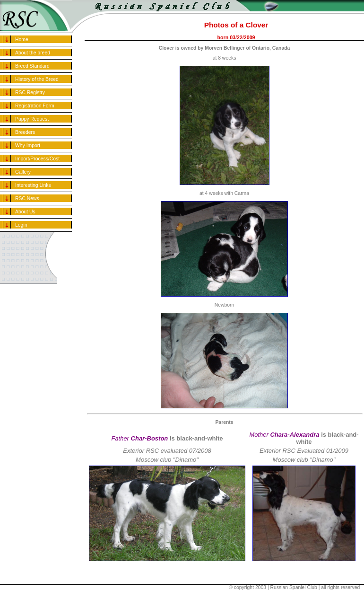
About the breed (33, 53)
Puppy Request (32, 119)
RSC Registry (30, 92)
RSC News (27, 198)
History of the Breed (37, 79)
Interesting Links (33, 185)
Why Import (28, 145)
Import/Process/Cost (37, 159)
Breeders (25, 132)
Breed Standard (32, 66)
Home (22, 40)
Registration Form (35, 106)
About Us (25, 212)
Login (21, 225)
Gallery (23, 172)
